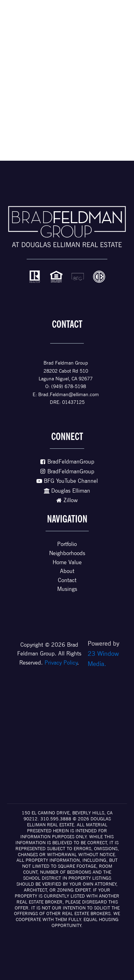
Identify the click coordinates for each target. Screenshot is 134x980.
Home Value (67, 562)
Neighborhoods (67, 553)
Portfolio (67, 544)
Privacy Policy (61, 663)
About (67, 571)
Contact (67, 580)
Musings (67, 589)
